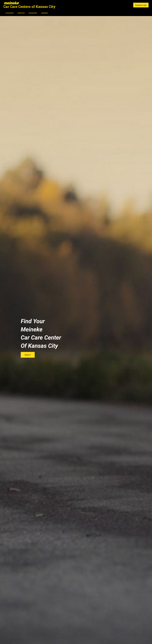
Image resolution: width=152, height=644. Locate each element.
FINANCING (30, 13)
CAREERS (41, 13)
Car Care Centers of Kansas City (29, 6)
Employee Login (141, 5)
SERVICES (20, 13)
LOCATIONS (9, 13)
